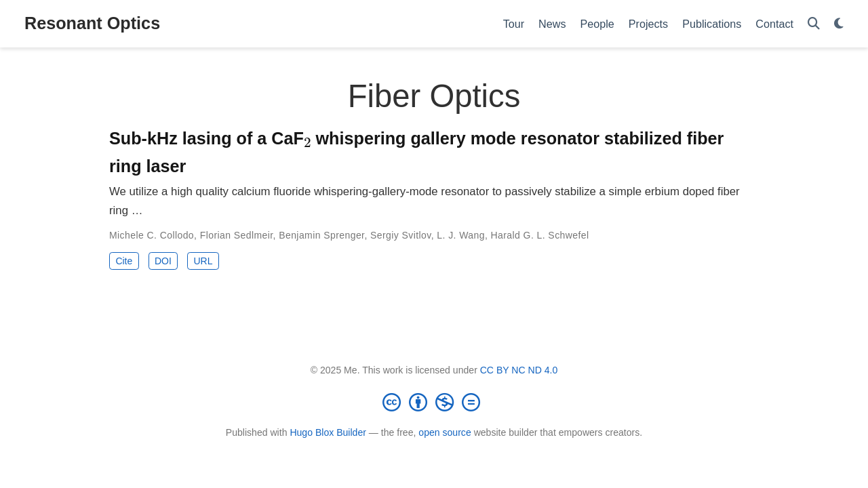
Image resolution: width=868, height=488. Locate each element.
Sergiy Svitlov (401, 235)
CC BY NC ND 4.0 (519, 370)
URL (203, 261)
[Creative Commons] (434, 402)
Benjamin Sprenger (321, 235)
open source (445, 432)
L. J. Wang (461, 235)
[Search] (814, 24)
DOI (163, 261)
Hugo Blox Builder (328, 432)
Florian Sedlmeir (237, 235)
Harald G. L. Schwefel (540, 235)
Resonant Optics (92, 23)
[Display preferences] (839, 24)
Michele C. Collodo (152, 235)
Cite (124, 261)
